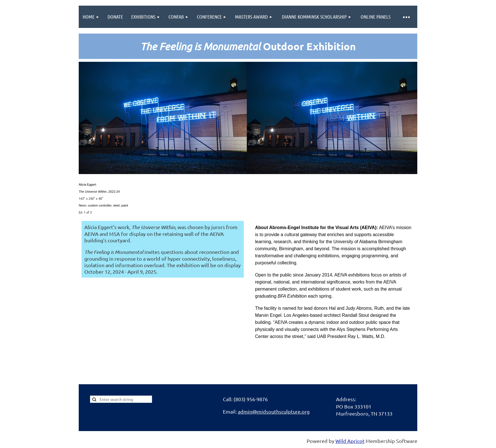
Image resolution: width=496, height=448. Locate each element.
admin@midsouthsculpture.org (274, 411)
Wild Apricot (350, 441)
